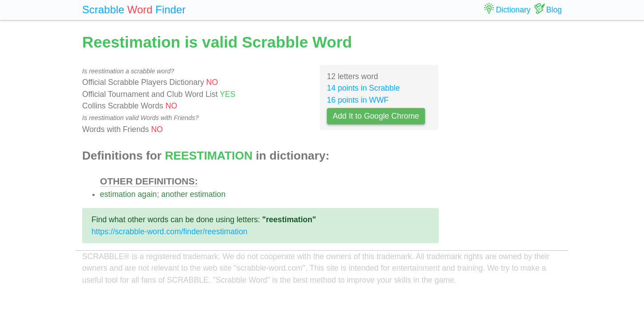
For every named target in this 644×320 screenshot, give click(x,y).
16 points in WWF (358, 100)
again (147, 194)
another (175, 194)
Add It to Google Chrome (376, 116)
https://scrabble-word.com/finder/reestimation (169, 232)
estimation (118, 194)
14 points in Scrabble (363, 88)
